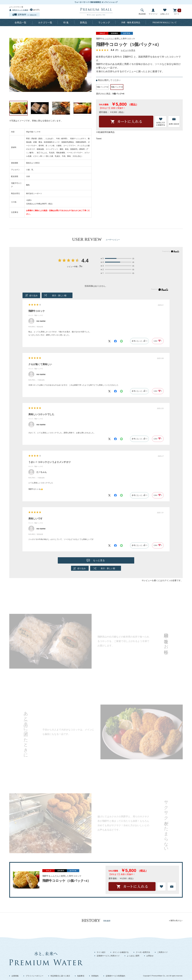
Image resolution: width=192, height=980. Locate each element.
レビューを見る (128, 50)
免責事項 (81, 976)
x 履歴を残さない (176, 921)
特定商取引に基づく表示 (60, 976)
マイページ (153, 12)
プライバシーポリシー (35, 976)
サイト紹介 (101, 952)
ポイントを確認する (121, 952)
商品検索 (142, 12)
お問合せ (150, 956)
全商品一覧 (20, 23)
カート (177, 12)
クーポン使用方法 (143, 952)
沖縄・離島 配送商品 (131, 23)
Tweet (99, 139)
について (165, 23)
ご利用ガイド (162, 952)
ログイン (166, 580)
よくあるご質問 (133, 956)
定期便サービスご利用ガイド (108, 956)
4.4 (85, 261)
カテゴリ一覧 (45, 23)
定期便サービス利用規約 (115, 976)
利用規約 (95, 976)
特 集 (66, 23)
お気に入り (165, 12)
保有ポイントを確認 (20, 10)
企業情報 (15, 976)
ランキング (104, 23)
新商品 (84, 23)
